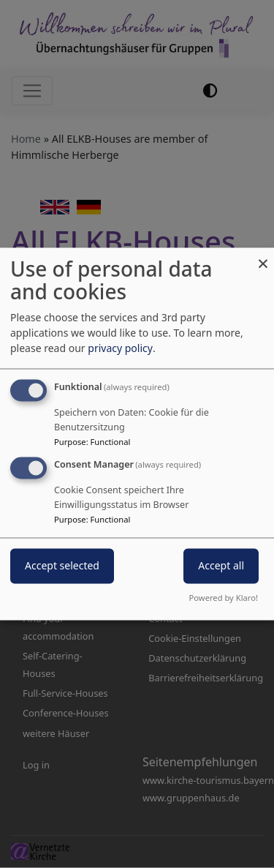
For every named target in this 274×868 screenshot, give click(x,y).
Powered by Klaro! (224, 598)
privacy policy (120, 349)
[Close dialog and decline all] (263, 257)
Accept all (221, 566)
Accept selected (62, 566)
